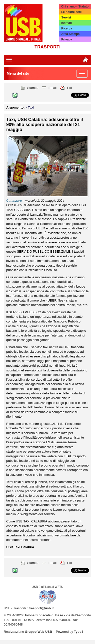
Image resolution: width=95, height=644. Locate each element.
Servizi (66, 17)
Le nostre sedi (71, 12)
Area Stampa (70, 34)
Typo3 (79, 632)
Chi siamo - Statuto (75, 6)
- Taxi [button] (30, 107)
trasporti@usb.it (41, 608)
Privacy (67, 39)
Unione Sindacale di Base (43, 615)
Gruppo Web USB (39, 632)
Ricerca (67, 28)
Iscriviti (66, 23)
